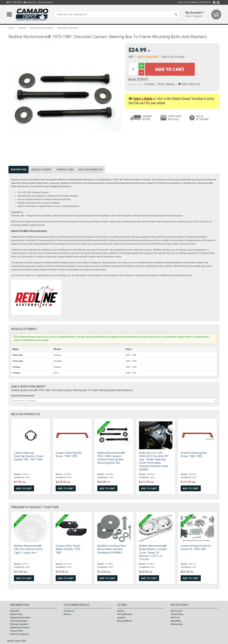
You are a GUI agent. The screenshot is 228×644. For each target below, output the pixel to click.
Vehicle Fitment (41, 169)
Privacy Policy (17, 631)
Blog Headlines (125, 621)
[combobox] (114, 400)
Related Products (91, 169)
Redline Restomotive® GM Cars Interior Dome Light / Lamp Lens (28, 549)
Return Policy (16, 614)
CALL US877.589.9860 (202, 118)
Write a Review (166, 84)
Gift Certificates (125, 614)
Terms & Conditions (20, 634)
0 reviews (149, 84)
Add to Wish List (189, 84)
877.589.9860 (14, 2)
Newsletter (176, 621)
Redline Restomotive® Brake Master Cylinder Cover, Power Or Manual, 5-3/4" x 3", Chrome (153, 552)
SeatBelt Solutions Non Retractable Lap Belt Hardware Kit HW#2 (112, 549)
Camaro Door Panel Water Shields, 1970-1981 (68, 549)
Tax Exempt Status (19, 621)
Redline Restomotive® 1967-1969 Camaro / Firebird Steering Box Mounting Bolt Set (111, 458)
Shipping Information (20, 618)
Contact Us (30, 2)
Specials (121, 618)
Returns (67, 614)
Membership (177, 624)
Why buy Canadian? (20, 624)
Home (11, 28)
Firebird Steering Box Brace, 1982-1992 (194, 454)
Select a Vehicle (143, 99)
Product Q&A (65, 169)
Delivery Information (20, 627)
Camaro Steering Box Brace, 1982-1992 (69, 454)
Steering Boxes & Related (41, 28)
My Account (176, 611)
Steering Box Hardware (68, 28)
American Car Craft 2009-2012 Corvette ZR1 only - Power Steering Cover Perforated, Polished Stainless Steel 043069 (154, 461)
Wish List (175, 618)
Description (19, 169)
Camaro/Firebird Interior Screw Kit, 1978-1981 (196, 547)
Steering (22, 28)
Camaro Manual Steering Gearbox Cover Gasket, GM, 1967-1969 (29, 456)
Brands (121, 611)
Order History (177, 614)
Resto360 (15, 611)
